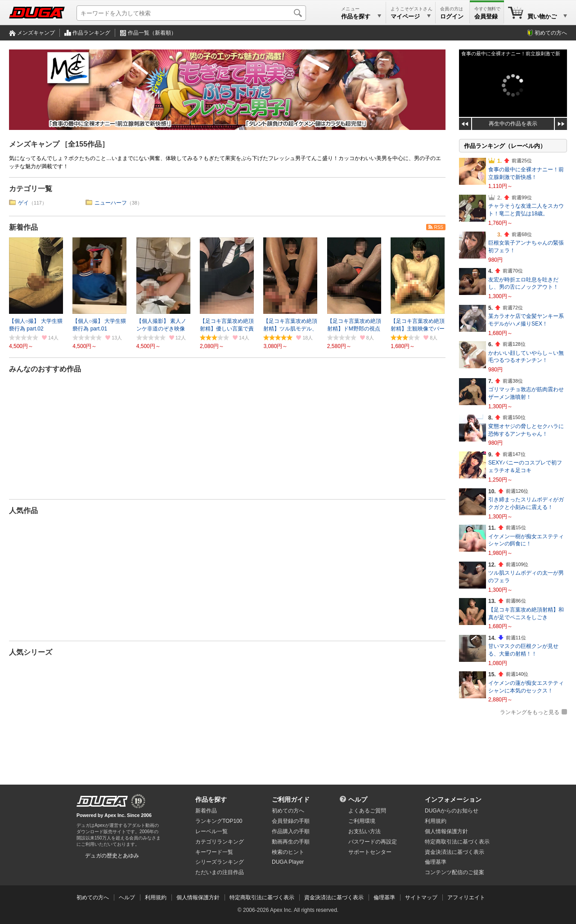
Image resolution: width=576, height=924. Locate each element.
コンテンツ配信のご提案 (454, 872)
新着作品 (23, 227)
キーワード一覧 (214, 852)
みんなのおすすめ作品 (45, 369)
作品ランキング (91, 33)
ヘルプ (358, 799)
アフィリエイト (466, 897)
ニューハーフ (111, 203)
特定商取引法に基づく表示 (262, 897)
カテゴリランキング (220, 842)
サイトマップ (421, 897)
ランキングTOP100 (219, 821)
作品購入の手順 (291, 831)
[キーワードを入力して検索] (191, 13)
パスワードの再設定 (373, 842)
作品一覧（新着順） (152, 33)
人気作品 (23, 511)
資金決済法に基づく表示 (334, 897)
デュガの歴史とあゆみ (112, 856)
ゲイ (23, 203)
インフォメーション (453, 799)
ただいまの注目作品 (220, 872)
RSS (439, 227)
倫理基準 (436, 862)
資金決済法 (454, 852)
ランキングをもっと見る (530, 712)
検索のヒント (288, 852)
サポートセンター (370, 852)
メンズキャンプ (36, 33)
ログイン (452, 16)
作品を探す (211, 799)
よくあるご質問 (367, 811)
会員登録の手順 (291, 821)
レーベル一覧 (211, 831)
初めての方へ (551, 33)
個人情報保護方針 (446, 831)
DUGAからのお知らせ (452, 811)
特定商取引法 (457, 842)
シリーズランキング (220, 862)
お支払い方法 (364, 831)
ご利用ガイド (291, 799)
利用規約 (436, 821)
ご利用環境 (362, 821)
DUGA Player (288, 862)
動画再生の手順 (291, 842)
